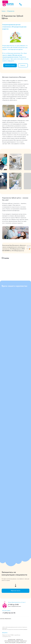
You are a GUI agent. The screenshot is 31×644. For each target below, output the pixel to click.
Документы (5, 633)
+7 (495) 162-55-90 (9, 613)
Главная (3, 11)
